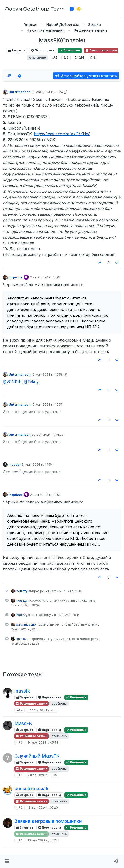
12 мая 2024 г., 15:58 (47, 374)
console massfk (31, 789)
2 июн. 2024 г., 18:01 (45, 277)
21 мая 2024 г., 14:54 (37, 464)
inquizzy (16, 277)
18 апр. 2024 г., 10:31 (42, 840)
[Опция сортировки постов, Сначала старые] (9, 76)
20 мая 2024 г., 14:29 (48, 434)
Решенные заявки (101, 50)
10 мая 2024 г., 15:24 (47, 92)
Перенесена (43, 50)
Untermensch (20, 92)
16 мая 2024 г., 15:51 (47, 404)
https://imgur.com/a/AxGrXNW (62, 134)
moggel (15, 464)
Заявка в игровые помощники (48, 821)
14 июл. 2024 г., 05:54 (43, 742)
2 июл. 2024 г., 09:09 (42, 775)
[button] (7, 861)
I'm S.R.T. (22, 639)
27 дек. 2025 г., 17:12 (42, 710)
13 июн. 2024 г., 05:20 (43, 808)
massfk (22, 691)
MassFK (23, 723)
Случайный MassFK (37, 756)
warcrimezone (26, 624)
